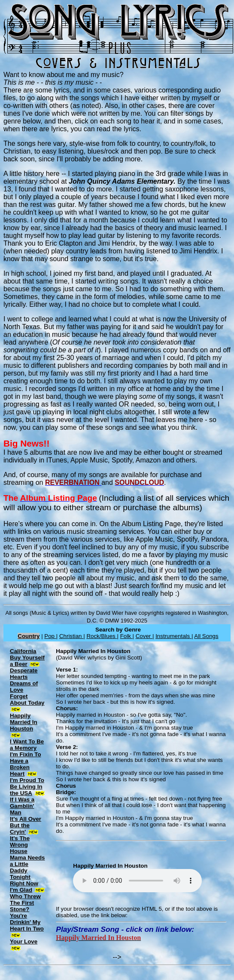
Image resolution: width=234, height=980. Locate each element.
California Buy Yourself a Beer (27, 658)
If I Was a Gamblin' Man (22, 806)
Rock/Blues (102, 636)
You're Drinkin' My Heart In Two (27, 922)
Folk (126, 636)
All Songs (206, 636)
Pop (50, 636)
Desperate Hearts (24, 674)
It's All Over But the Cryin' (26, 825)
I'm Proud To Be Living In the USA (27, 787)
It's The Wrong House (20, 845)
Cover (144, 636)
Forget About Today (27, 700)
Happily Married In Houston (24, 722)
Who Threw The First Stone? (25, 903)
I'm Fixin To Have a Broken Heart (26, 764)
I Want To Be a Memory (27, 745)
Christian (71, 636)
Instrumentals (173, 636)
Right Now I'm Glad (24, 887)
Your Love (24, 941)
